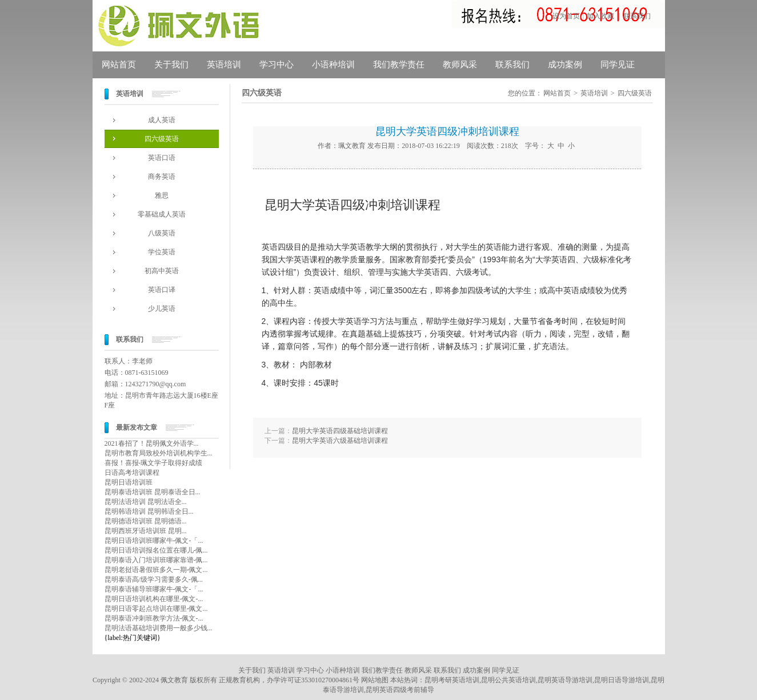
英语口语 (162, 158)
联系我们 (637, 16)
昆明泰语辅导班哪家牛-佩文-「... (154, 589)
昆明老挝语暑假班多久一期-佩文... (156, 570)
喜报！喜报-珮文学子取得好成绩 (154, 463)
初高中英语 (162, 271)
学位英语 (162, 252)
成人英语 (162, 120)
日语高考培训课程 (132, 473)
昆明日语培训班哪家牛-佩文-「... (154, 541)
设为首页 (566, 16)
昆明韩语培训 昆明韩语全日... (149, 511)
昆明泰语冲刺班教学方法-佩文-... (154, 618)
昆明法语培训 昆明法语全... (146, 502)
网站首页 (119, 65)
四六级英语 (162, 139)
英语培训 (224, 65)
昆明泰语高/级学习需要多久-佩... (154, 579)
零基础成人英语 (162, 214)
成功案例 (565, 65)
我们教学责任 (399, 65)
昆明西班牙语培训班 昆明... (146, 531)
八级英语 (162, 233)
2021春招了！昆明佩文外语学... (152, 443)
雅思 (162, 195)
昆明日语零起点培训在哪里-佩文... (156, 609)
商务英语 (162, 177)
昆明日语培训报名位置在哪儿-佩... (156, 550)
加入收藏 (600, 16)
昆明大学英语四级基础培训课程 (340, 431)
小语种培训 (333, 65)
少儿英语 (162, 309)
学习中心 (277, 65)
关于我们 (171, 65)
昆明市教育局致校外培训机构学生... (159, 453)
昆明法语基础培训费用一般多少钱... (159, 628)
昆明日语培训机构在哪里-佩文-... (154, 599)
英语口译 (162, 290)
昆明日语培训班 (129, 482)
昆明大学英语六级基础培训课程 (340, 441)
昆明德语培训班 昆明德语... (146, 521)
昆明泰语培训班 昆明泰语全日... (153, 492)
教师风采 (460, 65)
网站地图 (375, 680)
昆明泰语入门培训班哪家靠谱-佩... (156, 560)
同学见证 (618, 65)
